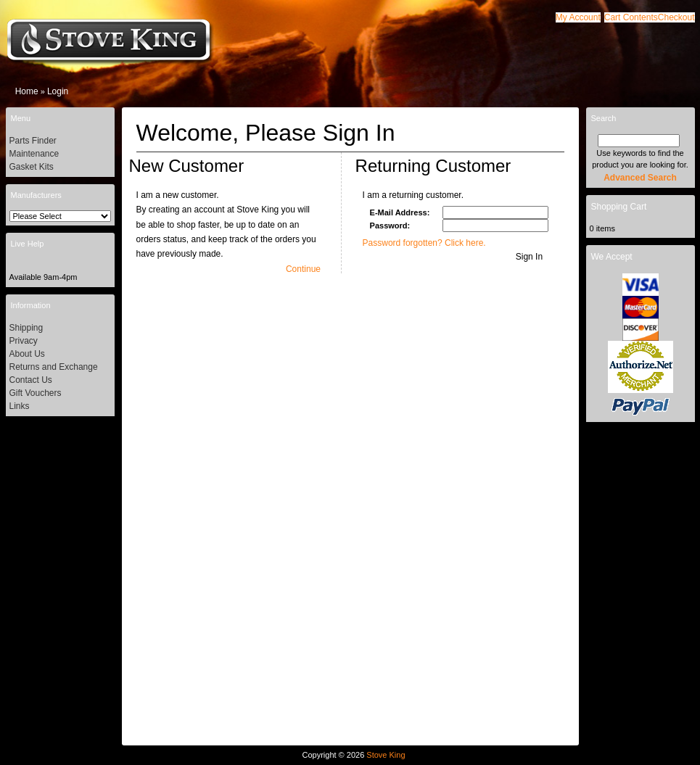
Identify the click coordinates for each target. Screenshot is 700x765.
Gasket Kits (32, 167)
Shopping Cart (619, 207)
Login (58, 91)
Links (20, 406)
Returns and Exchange (54, 367)
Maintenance (34, 154)
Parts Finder (33, 141)
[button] (631, 17)
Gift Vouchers (36, 393)
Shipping (26, 328)
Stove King (386, 755)
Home (27, 91)
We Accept (612, 257)
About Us (27, 354)
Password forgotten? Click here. (424, 243)
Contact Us (31, 380)
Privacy (24, 341)
